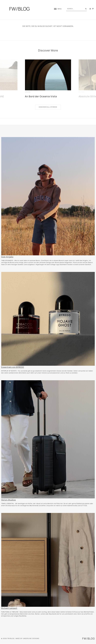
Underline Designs (31, 639)
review (82, 92)
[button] (57, 9)
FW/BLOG (19, 9)
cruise (28, 92)
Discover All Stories (48, 107)
